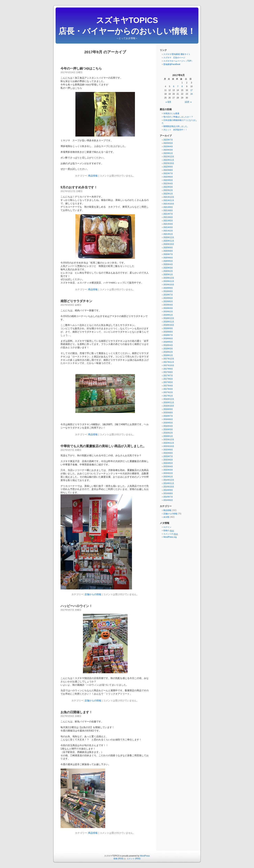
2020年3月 (168, 268)
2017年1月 (168, 396)
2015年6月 (168, 460)
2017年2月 (168, 392)
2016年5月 (168, 423)
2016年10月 (169, 406)
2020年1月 (168, 275)
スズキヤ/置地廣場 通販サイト (177, 54)
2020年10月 (169, 244)
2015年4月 (168, 466)
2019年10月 (169, 285)
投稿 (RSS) (118, 859)
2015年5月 (168, 463)
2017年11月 (169, 362)
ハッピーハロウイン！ (76, 606)
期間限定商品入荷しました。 (176, 126)
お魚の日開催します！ (76, 712)
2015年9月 (168, 450)
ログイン (167, 527)
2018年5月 (168, 342)
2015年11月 (169, 443)
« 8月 (169, 102)
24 (191, 94)
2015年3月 (168, 470)
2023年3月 (168, 150)
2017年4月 (168, 386)
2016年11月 (169, 402)
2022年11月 (169, 160)
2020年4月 (168, 264)
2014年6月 (168, 500)
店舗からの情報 (93, 594)
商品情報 (93, 176)
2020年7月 (168, 254)
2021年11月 (169, 200)
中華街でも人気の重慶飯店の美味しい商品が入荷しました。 (103, 446)
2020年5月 (168, 261)
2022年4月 (168, 184)
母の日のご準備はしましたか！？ (178, 117)
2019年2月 (168, 312)
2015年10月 (169, 446)
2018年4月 (168, 345)
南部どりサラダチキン (76, 301)
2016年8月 (168, 413)
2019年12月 (169, 278)
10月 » (188, 102)
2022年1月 (168, 194)
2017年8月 (168, 372)
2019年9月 (168, 288)
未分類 (166, 517)
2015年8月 (168, 453)
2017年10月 (169, 365)
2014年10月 (169, 487)
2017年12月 (169, 359)
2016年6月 (168, 419)
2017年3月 (168, 389)
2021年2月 (168, 231)
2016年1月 (168, 436)
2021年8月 (168, 211)
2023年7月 (168, 140)
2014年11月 (169, 483)
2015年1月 (168, 477)
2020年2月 (168, 271)
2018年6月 (168, 339)
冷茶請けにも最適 (171, 113)
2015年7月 (168, 456)
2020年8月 (168, 251)
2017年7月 (168, 376)
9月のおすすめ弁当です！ (79, 187)
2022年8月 (168, 170)
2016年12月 (169, 399)
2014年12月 (169, 480)
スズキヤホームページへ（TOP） (178, 61)
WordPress (145, 856)
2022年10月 (169, 163)
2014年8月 (168, 493)
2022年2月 (168, 190)
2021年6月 (168, 217)
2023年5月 (168, 143)
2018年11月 (169, 322)
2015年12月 (169, 440)
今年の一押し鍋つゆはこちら (81, 68)
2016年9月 (168, 409)
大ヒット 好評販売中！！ (175, 130)
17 (191, 90)
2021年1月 (168, 234)
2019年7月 (168, 295)
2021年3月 (168, 227)
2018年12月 (169, 318)
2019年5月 (168, 301)
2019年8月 (168, 291)
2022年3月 (168, 187)
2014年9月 (168, 490)
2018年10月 (169, 325)
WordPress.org (170, 537)
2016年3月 (168, 429)
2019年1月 (168, 315)
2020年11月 (169, 241)
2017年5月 (168, 382)
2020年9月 (168, 248)
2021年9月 (168, 207)
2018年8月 (168, 332)
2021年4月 (168, 224)
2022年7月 (168, 173)
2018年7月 (168, 335)
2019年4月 (168, 305)
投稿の (169, 530)
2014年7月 (168, 497)
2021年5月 (168, 221)
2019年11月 (169, 281)
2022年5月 (168, 180)
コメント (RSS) (134, 859)
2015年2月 (168, 473)
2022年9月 (168, 167)
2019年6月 (168, 298)
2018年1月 (168, 355)
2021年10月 (169, 204)
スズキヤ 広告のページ (174, 58)
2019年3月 (168, 308)
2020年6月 (168, 258)
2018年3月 (168, 349)
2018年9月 (168, 328)
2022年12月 (169, 157)
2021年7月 (168, 214)
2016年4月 (168, 426)
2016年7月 (168, 416)
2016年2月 (168, 433)
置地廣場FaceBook (172, 64)
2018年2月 (168, 352)
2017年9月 (168, 369)
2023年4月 (168, 147)
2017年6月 (168, 379)
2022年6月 (168, 177)
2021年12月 (169, 197)
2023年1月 (168, 153)
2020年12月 (169, 237)
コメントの (171, 534)
